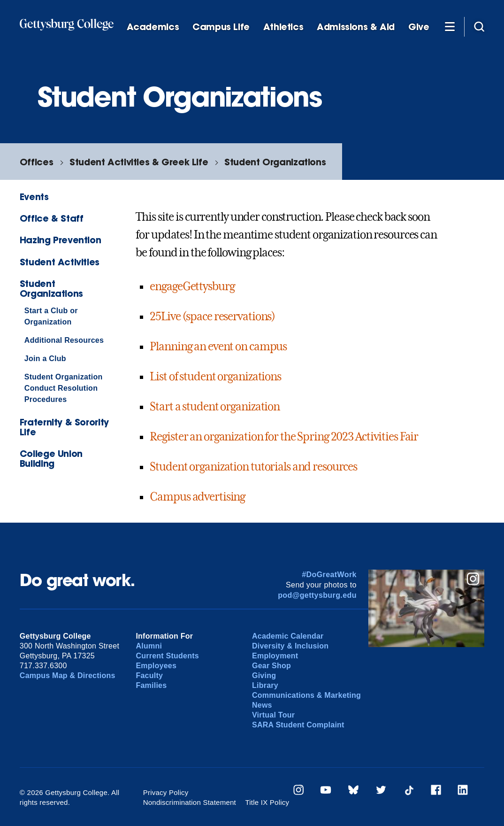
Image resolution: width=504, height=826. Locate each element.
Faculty (149, 675)
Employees (156, 666)
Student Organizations (275, 162)
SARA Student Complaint (298, 725)
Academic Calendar (288, 636)
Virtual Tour (273, 715)
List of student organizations (215, 377)
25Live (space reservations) (212, 317)
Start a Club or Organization (51, 316)
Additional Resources (64, 340)
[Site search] (479, 26)
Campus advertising (197, 497)
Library (265, 685)
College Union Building (51, 458)
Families (151, 685)
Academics (153, 27)
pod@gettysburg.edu (317, 595)
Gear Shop (271, 666)
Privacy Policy (166, 792)
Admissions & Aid (356, 27)
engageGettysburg (192, 286)
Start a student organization (215, 407)
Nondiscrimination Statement (190, 802)
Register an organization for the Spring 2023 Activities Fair (284, 437)
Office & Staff (52, 218)
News (262, 705)
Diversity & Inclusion (290, 646)
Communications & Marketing (306, 695)
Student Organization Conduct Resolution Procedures (64, 388)
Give (419, 27)
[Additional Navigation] (450, 26)
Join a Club (45, 359)
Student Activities (60, 262)
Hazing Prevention (60, 240)
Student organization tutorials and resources (253, 467)
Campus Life (221, 27)
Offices (36, 162)
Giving (264, 675)
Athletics (283, 27)
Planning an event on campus (218, 347)
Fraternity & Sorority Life (64, 427)
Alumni (149, 646)
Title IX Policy (267, 802)
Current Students (167, 656)
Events (34, 197)
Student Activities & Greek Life (139, 162)
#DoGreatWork (329, 575)
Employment (275, 656)
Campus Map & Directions (68, 675)
